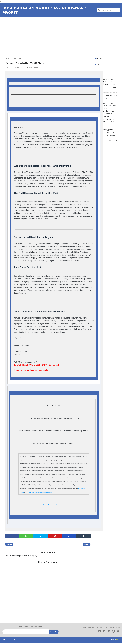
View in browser (48, 506)
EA (98, 65)
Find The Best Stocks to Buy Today (108, 99)
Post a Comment (33, 68)
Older (86, 546)
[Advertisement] (61, 36)
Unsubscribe (60, 506)
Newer (10, 546)
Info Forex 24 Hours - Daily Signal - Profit (47, 11)
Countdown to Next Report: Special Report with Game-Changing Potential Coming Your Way (108, 86)
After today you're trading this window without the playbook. (107, 139)
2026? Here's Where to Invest (108, 150)
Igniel (118, 641)
